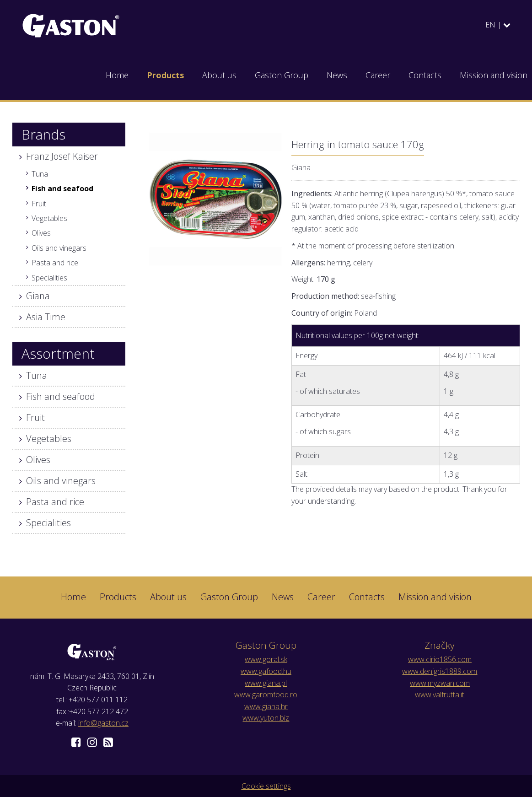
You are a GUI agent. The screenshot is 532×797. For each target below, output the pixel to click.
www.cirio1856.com (440, 659)
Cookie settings (266, 786)
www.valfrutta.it (440, 695)
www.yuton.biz (266, 718)
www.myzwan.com (440, 683)
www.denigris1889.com (440, 671)
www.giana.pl (266, 683)
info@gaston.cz (103, 723)
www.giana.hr (266, 706)
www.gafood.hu (266, 671)
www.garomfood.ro (266, 695)
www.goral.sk (266, 659)
